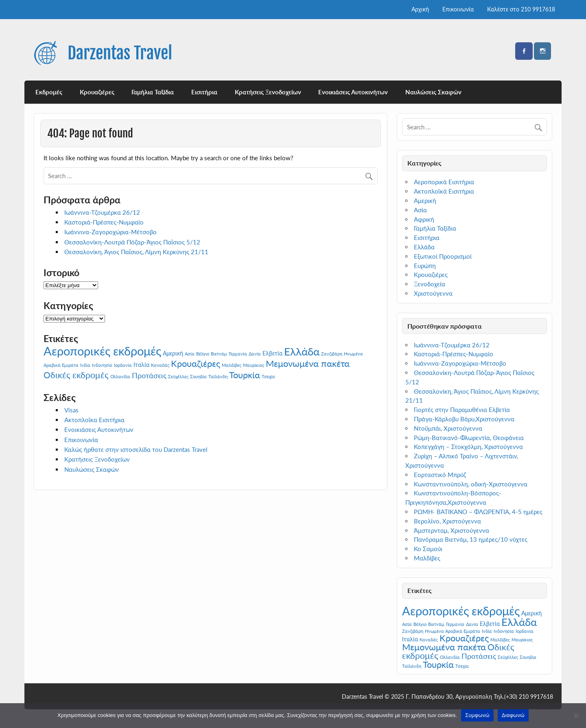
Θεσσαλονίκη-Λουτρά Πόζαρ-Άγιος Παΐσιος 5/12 (132, 242)
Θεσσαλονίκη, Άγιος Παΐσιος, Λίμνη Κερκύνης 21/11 (136, 252)
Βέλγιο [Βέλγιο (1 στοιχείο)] (203, 354)
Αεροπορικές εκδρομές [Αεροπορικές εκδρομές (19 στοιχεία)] (102, 351)
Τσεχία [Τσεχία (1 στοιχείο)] (268, 376)
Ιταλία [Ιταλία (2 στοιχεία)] (141, 365)
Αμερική (425, 201)
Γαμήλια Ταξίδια (153, 92)
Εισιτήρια (204, 92)
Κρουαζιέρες (97, 92)
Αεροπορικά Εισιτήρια (444, 182)
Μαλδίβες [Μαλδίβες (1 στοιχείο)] (232, 365)
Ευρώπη (425, 266)
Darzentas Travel (120, 53)
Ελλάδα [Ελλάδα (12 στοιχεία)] (302, 351)
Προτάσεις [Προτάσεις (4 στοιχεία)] (149, 375)
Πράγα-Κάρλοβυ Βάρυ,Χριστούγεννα (464, 419)
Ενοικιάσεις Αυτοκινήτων (353, 92)
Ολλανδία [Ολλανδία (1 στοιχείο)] (120, 376)
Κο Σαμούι (428, 549)
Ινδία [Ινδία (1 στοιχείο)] (85, 365)
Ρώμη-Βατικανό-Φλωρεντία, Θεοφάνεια (469, 438)
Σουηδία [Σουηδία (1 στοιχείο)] (198, 376)
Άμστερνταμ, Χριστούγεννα (452, 530)
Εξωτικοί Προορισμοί (443, 256)
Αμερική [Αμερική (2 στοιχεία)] (173, 353)
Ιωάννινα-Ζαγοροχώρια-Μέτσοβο (110, 232)
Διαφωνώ (513, 715)
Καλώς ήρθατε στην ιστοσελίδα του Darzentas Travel (136, 449)
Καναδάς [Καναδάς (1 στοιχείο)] (160, 365)
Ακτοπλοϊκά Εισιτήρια (444, 191)
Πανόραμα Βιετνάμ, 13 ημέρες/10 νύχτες (471, 539)
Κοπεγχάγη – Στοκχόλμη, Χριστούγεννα (468, 447)
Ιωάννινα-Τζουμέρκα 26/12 (102, 212)
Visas (71, 410)
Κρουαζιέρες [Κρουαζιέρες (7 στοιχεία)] (196, 363)
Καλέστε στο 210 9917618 (521, 9)
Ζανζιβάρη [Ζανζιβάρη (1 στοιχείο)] (332, 354)
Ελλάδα (424, 247)
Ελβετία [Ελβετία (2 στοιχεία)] (272, 353)
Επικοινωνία (458, 9)
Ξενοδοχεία (430, 284)
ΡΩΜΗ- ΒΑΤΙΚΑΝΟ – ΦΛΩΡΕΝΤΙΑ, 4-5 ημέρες (478, 512)
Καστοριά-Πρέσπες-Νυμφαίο (104, 222)
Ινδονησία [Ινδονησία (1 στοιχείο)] (102, 365)
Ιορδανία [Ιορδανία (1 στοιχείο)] (123, 365)
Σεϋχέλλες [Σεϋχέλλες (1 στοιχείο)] (178, 376)
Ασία (420, 210)
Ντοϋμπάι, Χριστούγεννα (448, 428)
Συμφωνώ (477, 715)
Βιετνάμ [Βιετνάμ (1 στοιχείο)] (219, 354)
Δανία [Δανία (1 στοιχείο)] (255, 354)
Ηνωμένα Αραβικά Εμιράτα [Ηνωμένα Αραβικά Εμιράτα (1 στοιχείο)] (453, 631)
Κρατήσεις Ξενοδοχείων (268, 92)
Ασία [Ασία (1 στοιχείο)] (190, 354)
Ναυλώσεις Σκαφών (433, 92)
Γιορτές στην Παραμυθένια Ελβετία (462, 410)
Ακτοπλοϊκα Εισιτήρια (94, 420)
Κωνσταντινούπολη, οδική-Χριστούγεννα (471, 484)
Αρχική (420, 9)
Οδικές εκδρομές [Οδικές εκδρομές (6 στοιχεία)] (76, 375)
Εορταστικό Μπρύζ (440, 475)
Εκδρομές (49, 92)
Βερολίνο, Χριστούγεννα (447, 521)
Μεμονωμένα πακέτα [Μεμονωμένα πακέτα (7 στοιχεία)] (308, 363)
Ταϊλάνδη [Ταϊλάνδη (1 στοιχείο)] (218, 376)
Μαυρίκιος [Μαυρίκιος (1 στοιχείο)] (254, 365)
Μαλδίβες (427, 558)
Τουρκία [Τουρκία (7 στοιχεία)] (245, 375)
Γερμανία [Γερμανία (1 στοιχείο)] (238, 354)
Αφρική (424, 219)
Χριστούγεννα (433, 293)
